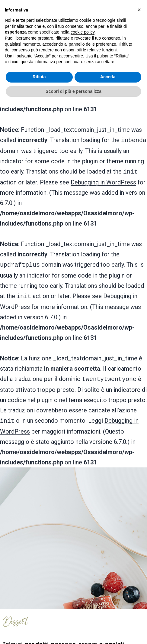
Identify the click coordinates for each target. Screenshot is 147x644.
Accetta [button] (108, 77)
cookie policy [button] (83, 32)
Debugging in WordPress (103, 180)
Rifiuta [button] (39, 77)
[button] (139, 10)
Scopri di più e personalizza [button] (73, 91)
